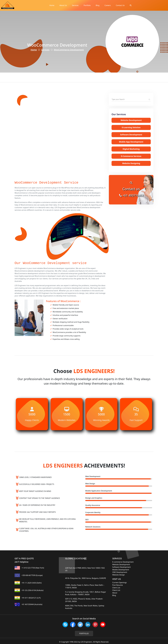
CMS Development (120, 572)
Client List (116, 588)
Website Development (131, 120)
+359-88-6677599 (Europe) (32, 575)
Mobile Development (121, 570)
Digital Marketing (131, 149)
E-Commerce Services (131, 156)
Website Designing (131, 163)
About (115, 593)
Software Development (131, 135)
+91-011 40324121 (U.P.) (31, 598)
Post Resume (117, 585)
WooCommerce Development (69, 50)
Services (75, 5)
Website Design (118, 575)
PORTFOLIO (84, 633)
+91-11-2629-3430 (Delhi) (32, 583)
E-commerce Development (123, 562)
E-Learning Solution (131, 127)
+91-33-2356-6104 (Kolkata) (32, 590)
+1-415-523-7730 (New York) (33, 568)
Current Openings (120, 582)
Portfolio (87, 5)
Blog (98, 5)
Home (52, 5)
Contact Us (120, 5)
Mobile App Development (131, 142)
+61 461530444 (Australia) (32, 604)
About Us (63, 5)
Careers (108, 5)
